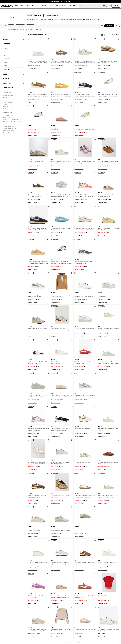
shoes (5, 52)
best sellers (115, 35)
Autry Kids (5, 107)
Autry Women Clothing (8, 96)
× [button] (18, 30)
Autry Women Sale (7, 102)
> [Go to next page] (84, 643)
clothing (6, 49)
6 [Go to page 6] (79, 643)
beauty (27, 6)
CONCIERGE (73, 6)
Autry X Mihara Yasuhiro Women (11, 124)
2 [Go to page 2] (68, 643)
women (16, 6)
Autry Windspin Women (9, 117)
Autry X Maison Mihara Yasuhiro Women (13, 122)
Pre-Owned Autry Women (9, 109)
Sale (10, 26)
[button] (4, 26)
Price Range (20, 26)
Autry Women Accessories (9, 100)
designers (45, 6)
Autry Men (6, 105)
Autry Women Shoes (8, 98)
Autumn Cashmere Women (10, 129)
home (38, 6)
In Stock (30, 26)
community (54, 6)
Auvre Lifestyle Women (8, 131)
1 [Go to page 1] (66, 643)
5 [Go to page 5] (76, 643)
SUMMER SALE (64, 6)
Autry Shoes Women (8, 115)
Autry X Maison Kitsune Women (11, 120)
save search (109, 26)
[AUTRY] (13, 18)
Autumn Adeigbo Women (9, 126)
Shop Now (67, 2)
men (22, 6)
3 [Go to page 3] (71, 643)
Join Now (116, 6)
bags (5, 55)
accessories (7, 59)
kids (33, 6)
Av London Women (8, 133)
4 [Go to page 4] (73, 643)
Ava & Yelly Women (8, 135)
